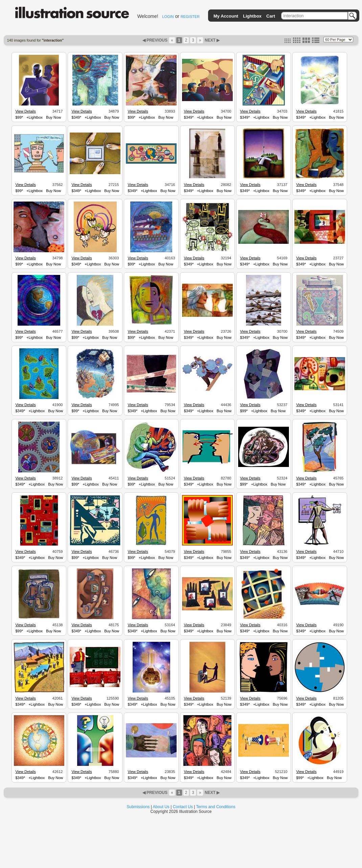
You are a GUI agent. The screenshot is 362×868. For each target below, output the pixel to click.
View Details (25, 111)
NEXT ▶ (212, 40)
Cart (271, 16)
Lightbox (252, 16)
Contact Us (183, 807)
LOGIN (168, 17)
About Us (161, 807)
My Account (226, 16)
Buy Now (53, 117)
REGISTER (190, 17)
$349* (76, 117)
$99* (19, 117)
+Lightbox (35, 117)
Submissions (138, 807)
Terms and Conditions (216, 807)
